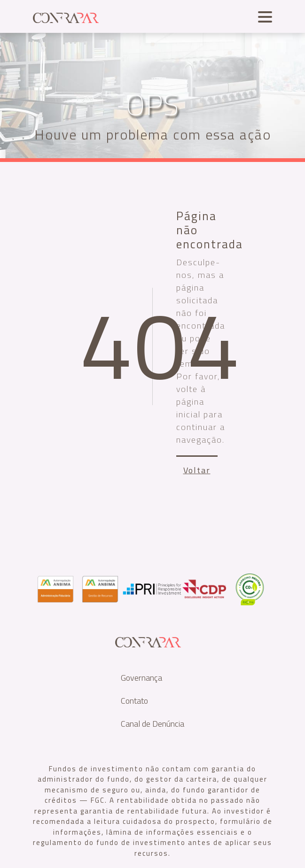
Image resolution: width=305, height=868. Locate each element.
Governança (141, 678)
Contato (134, 701)
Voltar (197, 470)
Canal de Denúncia (152, 724)
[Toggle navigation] (263, 16)
